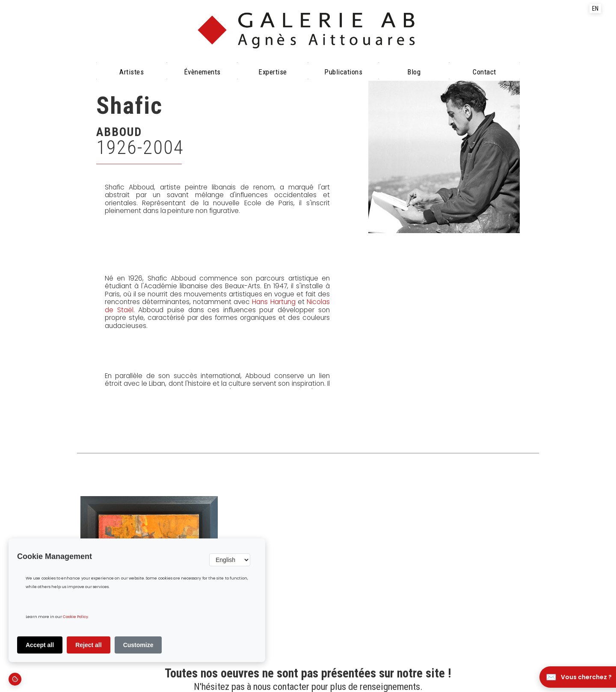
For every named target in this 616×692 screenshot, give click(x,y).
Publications (343, 72)
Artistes (132, 72)
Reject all (88, 645)
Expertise (273, 72)
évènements (202, 72)
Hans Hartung (274, 302)
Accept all (40, 645)
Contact (484, 72)
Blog (414, 72)
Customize (138, 645)
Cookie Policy (76, 617)
